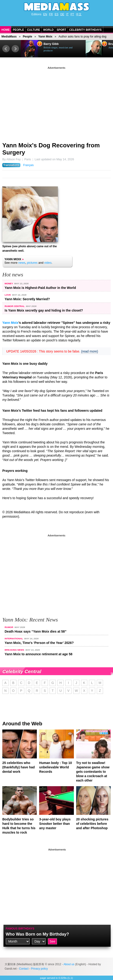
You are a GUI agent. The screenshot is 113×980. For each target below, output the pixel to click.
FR (51, 14)
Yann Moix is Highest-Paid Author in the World (40, 288)
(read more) (89, 351)
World (48, 30)
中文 (79, 14)
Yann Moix (45, 37)
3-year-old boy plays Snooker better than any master (55, 824)
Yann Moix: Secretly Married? (27, 299)
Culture (34, 30)
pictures (32, 263)
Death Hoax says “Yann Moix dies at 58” (36, 631)
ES (56, 14)
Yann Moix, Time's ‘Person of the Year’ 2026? (39, 643)
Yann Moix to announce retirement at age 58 (39, 654)
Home (6, 30)
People (18, 30)
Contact (24, 969)
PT (72, 14)
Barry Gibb (51, 44)
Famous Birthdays (20, 929)
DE (62, 14)
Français (28, 165)
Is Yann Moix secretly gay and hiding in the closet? (44, 310)
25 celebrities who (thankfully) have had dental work (19, 767)
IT (67, 14)
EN (45, 14)
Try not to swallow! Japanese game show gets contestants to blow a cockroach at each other (93, 772)
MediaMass (9, 37)
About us (69, 964)
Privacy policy (39, 969)
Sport (61, 30)
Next (15, 49)
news (22, 263)
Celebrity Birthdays (85, 30)
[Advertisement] (56, 102)
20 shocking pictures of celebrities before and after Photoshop (92, 824)
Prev (6, 49)
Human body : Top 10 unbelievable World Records (55, 767)
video (48, 263)
